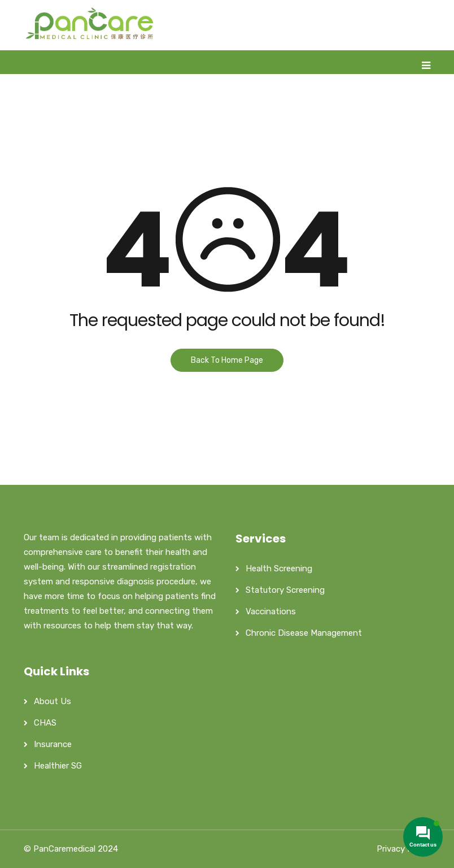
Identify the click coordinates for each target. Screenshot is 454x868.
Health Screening (279, 568)
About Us (53, 701)
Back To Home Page (227, 360)
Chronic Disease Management (304, 633)
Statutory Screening (285, 590)
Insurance (53, 744)
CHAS (45, 723)
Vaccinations (271, 611)
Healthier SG (58, 766)
